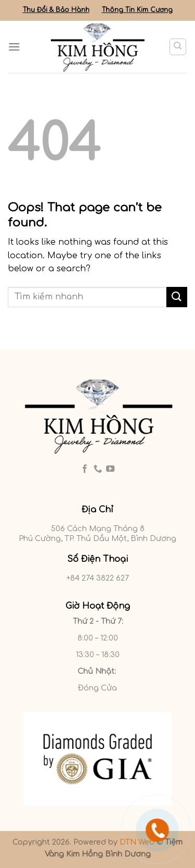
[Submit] (177, 297)
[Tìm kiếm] (178, 47)
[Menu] (14, 47)
